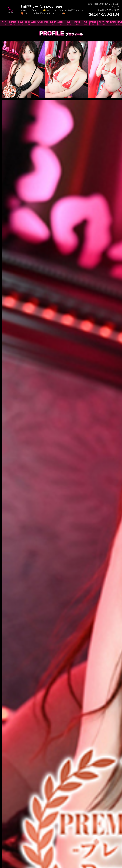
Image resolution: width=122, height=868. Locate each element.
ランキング (101, 850)
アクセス (70, 850)
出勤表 (36, 850)
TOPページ (9, 850)
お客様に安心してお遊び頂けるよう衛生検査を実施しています (61, 793)
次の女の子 (109, 627)
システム (19, 850)
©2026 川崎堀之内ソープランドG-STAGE (41, 866)
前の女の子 (13, 627)
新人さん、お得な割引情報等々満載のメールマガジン (40, 766)
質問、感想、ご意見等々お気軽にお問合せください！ (82, 766)
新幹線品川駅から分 (47, 688)
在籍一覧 (28, 850)
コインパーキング (40, 730)
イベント (61, 850)
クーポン (52, 850)
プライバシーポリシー (61, 862)
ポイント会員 (112, 850)
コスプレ (43, 850)
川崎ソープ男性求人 (67, 821)
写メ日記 (79, 850)
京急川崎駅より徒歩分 (17, 709)
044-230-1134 (24, 670)
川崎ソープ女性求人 (56, 821)
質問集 (92, 850)
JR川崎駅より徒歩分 (47, 699)
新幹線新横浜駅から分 (17, 699)
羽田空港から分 (16, 688)
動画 (86, 850)
